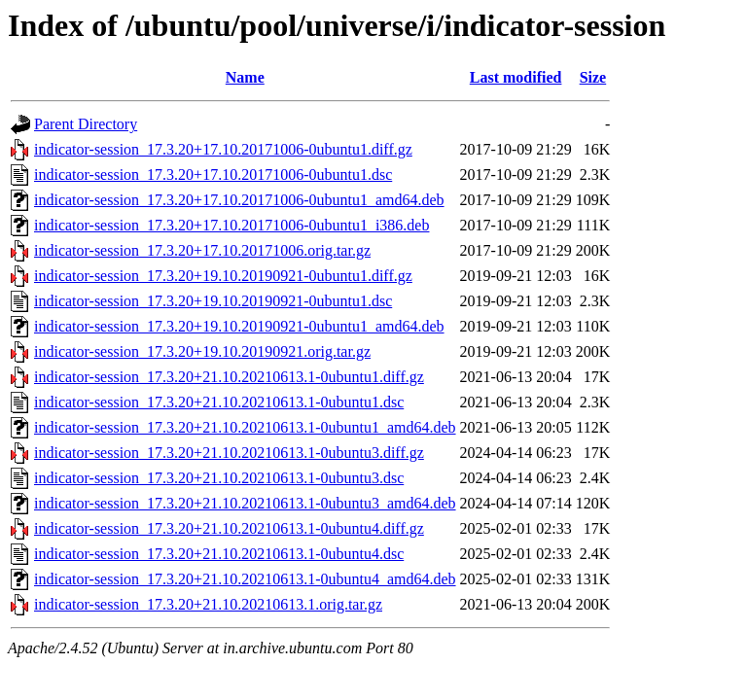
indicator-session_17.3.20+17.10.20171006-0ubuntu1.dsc (213, 175)
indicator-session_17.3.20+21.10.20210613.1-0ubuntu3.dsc (219, 478)
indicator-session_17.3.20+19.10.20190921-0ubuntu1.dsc (213, 301)
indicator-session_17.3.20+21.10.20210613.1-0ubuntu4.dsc (219, 554)
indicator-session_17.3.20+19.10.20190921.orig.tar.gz (202, 351)
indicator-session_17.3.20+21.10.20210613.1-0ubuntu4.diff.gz (229, 528)
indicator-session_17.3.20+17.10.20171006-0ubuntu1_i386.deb (231, 225)
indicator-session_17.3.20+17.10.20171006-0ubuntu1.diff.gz (223, 149)
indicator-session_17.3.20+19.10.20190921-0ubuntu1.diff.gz (223, 276)
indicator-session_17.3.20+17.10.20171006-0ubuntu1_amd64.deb (239, 200)
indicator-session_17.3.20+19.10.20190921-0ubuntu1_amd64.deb (239, 326)
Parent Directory (86, 124)
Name (245, 77)
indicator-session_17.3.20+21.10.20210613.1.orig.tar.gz (208, 604)
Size (593, 77)
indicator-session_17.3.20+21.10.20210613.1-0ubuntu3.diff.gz (229, 453)
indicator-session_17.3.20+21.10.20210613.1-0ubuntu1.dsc (219, 402)
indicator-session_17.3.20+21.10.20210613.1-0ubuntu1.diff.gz (229, 377)
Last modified (516, 77)
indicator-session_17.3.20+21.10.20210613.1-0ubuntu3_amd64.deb (245, 503)
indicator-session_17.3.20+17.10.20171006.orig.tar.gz (202, 250)
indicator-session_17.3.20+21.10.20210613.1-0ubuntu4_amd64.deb (245, 579)
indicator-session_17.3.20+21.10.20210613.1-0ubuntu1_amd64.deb (245, 427)
